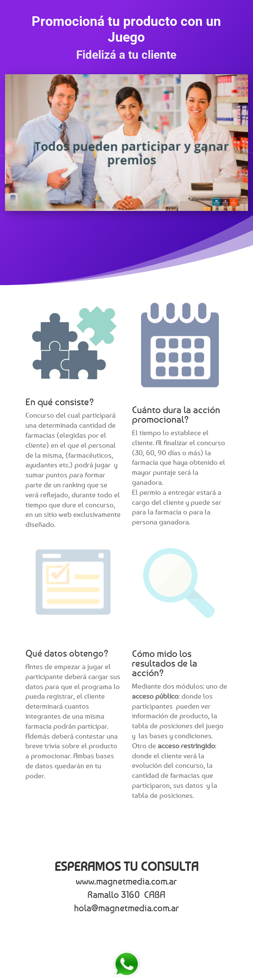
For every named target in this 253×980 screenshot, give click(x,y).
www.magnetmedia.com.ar (126, 881)
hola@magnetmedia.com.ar (126, 908)
